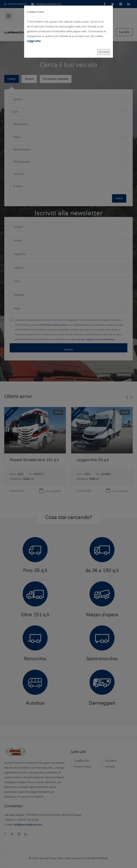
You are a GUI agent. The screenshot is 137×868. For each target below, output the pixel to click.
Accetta (104, 52)
